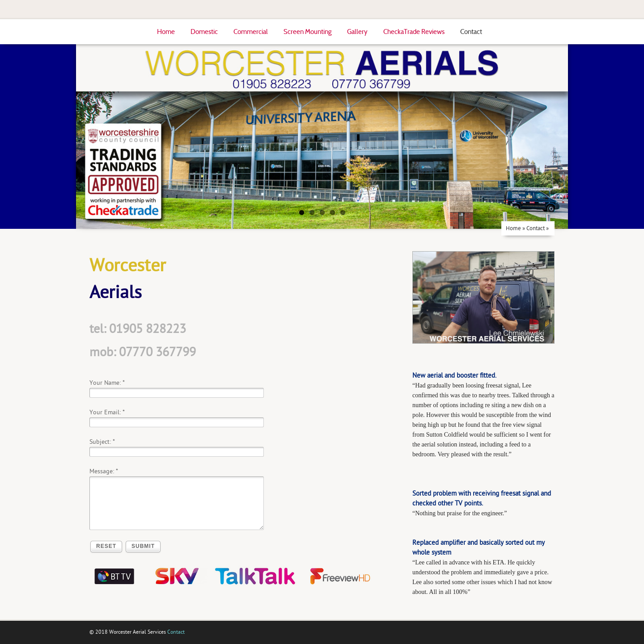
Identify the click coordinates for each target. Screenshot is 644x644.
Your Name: (105, 383)
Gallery (357, 32)
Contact (471, 32)
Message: (102, 471)
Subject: (100, 442)
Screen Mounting (307, 32)
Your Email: (105, 412)
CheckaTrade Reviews (414, 32)
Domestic (204, 32)
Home (166, 32)
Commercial (251, 32)
